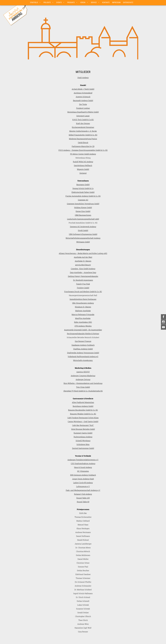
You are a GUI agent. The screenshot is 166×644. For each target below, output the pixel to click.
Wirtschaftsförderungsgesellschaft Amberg (83, 238)
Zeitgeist (83, 173)
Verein (83, 2)
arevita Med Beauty (83, 265)
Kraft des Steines (83, 123)
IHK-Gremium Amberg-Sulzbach (83, 475)
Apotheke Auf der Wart (83, 257)
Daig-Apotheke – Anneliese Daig (83, 272)
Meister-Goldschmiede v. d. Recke (83, 131)
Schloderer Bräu (83, 444)
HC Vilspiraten (83, 471)
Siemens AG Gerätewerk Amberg (83, 227)
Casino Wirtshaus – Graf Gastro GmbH (83, 421)
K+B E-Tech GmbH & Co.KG (83, 120)
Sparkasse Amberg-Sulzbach (83, 345)
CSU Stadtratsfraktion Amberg (83, 463)
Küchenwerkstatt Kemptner (83, 127)
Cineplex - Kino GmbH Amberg (83, 269)
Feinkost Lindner (83, 108)
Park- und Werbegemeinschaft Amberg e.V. (83, 490)
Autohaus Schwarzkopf (83, 93)
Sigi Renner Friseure (83, 341)
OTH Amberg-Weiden (83, 326)
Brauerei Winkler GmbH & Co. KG (83, 414)
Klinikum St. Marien (83, 307)
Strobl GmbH (83, 230)
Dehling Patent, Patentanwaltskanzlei (83, 276)
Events (59, 2)
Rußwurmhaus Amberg (83, 437)
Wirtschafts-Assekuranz (83, 360)
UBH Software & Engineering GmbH (83, 234)
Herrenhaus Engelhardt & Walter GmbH (83, 112)
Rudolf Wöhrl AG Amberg (83, 162)
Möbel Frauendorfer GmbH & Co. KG (83, 135)
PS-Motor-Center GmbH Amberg (83, 154)
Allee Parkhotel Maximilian (83, 402)
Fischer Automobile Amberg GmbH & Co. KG (83, 196)
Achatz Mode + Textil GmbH (83, 89)
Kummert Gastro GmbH (83, 433)
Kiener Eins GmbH (83, 211)
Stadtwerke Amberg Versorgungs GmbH (83, 353)
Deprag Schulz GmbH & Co (83, 188)
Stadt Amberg (83, 78)
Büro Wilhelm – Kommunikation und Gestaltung (83, 383)
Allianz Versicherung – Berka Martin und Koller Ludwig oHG (83, 253)
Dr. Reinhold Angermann (83, 280)
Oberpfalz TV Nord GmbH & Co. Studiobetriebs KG (83, 391)
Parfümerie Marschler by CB (83, 146)
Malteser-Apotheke (83, 311)
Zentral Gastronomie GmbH (83, 448)
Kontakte (106, 2)
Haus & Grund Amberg (83, 467)
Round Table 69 (83, 502)
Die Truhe (83, 104)
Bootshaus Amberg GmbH (83, 406)
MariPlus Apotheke (83, 318)
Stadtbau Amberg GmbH (83, 349)
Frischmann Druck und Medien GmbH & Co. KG (83, 292)
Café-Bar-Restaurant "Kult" (83, 425)
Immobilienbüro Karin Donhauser (83, 299)
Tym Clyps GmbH (83, 387)
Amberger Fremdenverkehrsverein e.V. (83, 460)
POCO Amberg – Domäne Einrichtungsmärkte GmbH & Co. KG (83, 150)
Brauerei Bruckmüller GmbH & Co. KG (83, 410)
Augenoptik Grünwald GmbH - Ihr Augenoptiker (83, 330)
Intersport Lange (83, 116)
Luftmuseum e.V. (83, 486)
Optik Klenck (83, 143)
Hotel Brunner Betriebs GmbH (83, 429)
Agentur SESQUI (83, 372)
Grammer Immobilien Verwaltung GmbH (83, 204)
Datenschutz (128, 2)
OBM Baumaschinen (83, 215)
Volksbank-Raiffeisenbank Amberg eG (83, 356)
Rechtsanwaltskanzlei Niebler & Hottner (83, 334)
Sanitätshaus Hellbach (83, 165)
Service (94, 2)
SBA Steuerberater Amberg (83, 303)
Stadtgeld (34, 2)
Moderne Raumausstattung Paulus (83, 139)
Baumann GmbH (83, 185)
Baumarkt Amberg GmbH (83, 100)
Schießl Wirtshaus (83, 441)
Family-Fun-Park (83, 284)
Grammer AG (83, 200)
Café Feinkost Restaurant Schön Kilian (83, 418)
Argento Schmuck (83, 97)
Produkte (71, 2)
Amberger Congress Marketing (83, 376)
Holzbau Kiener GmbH (83, 207)
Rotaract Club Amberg (83, 494)
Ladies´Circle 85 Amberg (83, 483)
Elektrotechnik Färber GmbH (83, 192)
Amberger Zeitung (83, 379)
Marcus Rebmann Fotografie (83, 314)
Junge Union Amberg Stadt (83, 479)
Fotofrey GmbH (83, 288)
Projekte (47, 2)
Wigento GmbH (83, 169)
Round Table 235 (83, 498)
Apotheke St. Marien (83, 261)
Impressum (116, 2)
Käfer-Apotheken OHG (83, 322)
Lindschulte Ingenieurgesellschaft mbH (83, 219)
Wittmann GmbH (83, 242)
